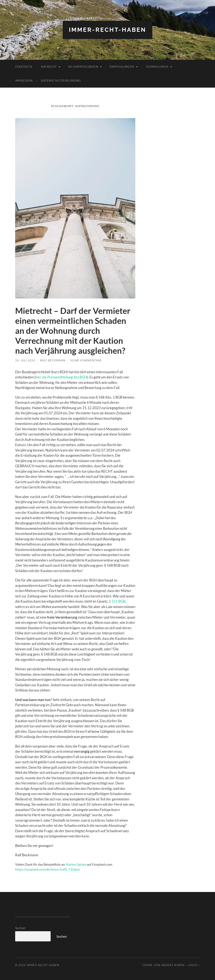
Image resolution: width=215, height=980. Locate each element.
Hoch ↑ (194, 965)
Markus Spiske (76, 864)
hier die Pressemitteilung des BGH (61, 377)
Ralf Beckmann (53, 360)
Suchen (20, 928)
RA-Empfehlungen (83, 67)
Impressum (24, 81)
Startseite (24, 67)
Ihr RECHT (49, 67)
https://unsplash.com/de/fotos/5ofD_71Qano (48, 869)
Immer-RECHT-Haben (107, 30)
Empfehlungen (122, 67)
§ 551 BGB (117, 601)
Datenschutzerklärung (61, 81)
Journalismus (157, 67)
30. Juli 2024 (25, 360)
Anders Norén (173, 965)
